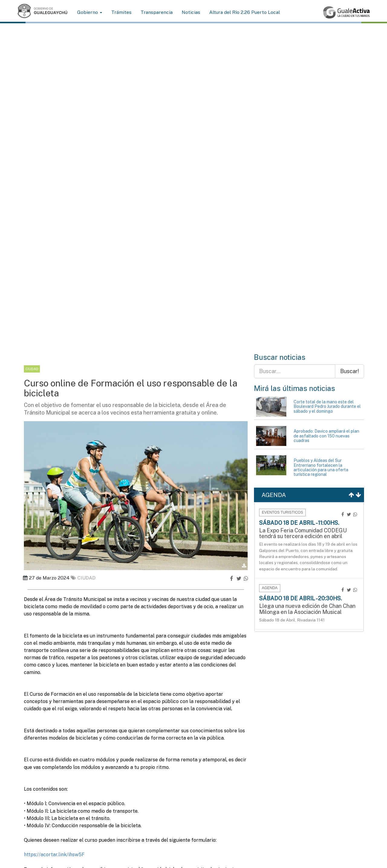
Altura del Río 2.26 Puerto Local (245, 12)
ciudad (83, 578)
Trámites (121, 12)
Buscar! (350, 371)
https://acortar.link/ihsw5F (55, 855)
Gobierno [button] (90, 12)
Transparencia (157, 12)
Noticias (191, 12)
